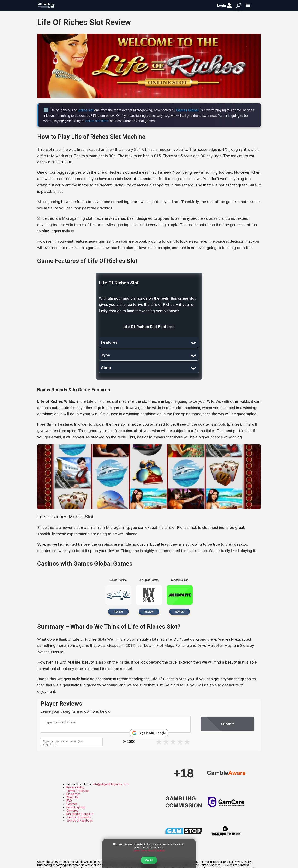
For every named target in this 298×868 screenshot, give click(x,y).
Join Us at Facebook (79, 821)
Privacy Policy (75, 787)
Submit (227, 724)
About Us (72, 797)
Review (118, 612)
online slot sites (97, 121)
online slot (86, 110)
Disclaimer (73, 794)
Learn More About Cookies (149, 851)
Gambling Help (76, 807)
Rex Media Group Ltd (80, 814)
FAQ (69, 801)
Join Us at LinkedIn (79, 817)
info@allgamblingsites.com (111, 784)
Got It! (149, 860)
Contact (72, 804)
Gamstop (72, 811)
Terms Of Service (78, 791)
